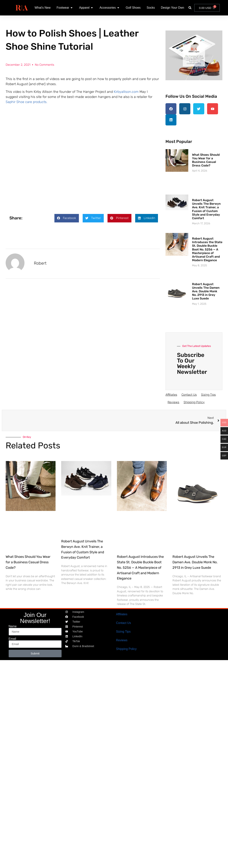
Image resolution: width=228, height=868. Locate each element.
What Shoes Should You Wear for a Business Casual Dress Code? (206, 159)
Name (13, 625)
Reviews (174, 401)
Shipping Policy (196, 401)
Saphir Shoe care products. (26, 102)
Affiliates (171, 393)
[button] (190, 8)
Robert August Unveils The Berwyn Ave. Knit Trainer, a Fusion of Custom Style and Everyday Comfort (206, 208)
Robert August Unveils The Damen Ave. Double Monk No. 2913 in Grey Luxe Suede (206, 290)
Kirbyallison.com (126, 92)
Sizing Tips (211, 393)
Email (12, 637)
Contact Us (190, 393)
